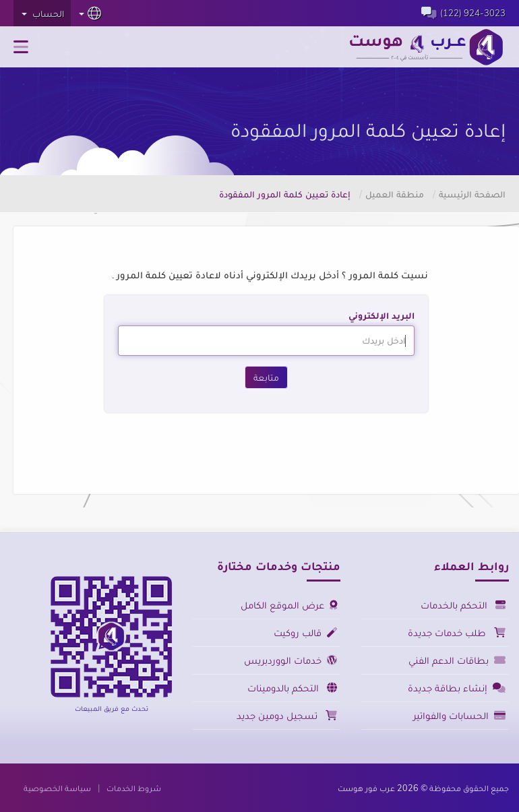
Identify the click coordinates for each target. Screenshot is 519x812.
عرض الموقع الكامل (289, 605)
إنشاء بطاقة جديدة (457, 688)
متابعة (266, 377)
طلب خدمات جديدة (457, 632)
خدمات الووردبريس (291, 660)
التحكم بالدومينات (292, 688)
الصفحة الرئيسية (472, 194)
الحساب (43, 13)
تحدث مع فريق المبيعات (112, 708)
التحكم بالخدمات (463, 605)
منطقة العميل (395, 194)
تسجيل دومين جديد (287, 715)
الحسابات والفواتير (459, 715)
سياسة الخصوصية (57, 788)
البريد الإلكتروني (381, 315)
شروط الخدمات (134, 788)
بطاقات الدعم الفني (457, 660)
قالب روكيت (305, 632)
